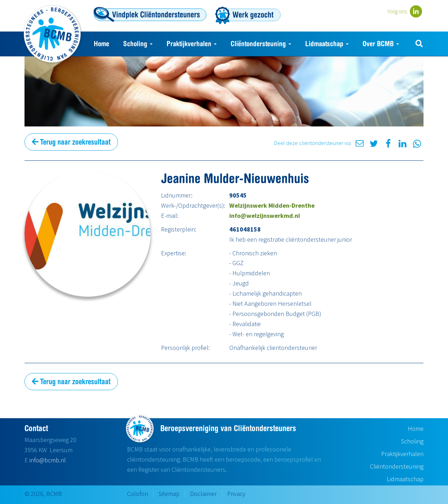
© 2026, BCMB (43, 494)
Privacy (236, 494)
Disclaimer (203, 494)
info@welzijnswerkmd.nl (265, 216)
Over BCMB (381, 44)
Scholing (138, 44)
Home (101, 44)
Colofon (138, 494)
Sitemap (169, 494)
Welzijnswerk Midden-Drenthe (272, 205)
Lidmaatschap (327, 44)
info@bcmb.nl (48, 460)
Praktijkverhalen (192, 44)
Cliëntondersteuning (261, 44)
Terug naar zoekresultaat (71, 142)
